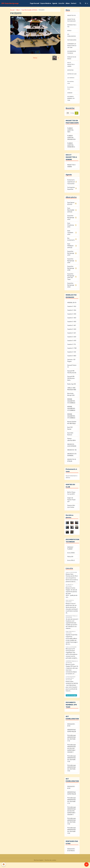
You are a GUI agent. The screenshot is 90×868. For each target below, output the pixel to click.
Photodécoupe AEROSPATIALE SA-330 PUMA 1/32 (72, 764)
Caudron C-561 (72, 339)
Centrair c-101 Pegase (71, 366)
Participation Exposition (72, 194)
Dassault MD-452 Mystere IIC (72, 377)
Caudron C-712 (71, 350)
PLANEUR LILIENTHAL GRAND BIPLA (71, 151)
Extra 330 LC (71, 566)
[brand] (10, 3)
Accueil (12, 10)
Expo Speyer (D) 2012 (72, 209)
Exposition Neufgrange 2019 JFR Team (72, 282)
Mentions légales (39, 866)
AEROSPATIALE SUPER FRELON (72, 736)
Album (68, 3)
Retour (35, 58)
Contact (74, 3)
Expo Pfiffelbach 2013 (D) (72, 251)
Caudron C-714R (72, 354)
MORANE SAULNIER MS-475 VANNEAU (71, 422)
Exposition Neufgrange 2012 (72, 223)
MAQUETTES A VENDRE (71, 171)
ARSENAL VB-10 (72, 308)
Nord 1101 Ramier (70, 434)
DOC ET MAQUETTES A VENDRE (71, 68)
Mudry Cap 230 (72, 390)
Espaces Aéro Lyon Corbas (71, 512)
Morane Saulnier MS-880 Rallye (72, 428)
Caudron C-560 (72, 335)
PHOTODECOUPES (72, 42)
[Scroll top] (86, 864)
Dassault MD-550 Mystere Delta (71, 384)
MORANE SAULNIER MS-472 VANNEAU (71, 407)
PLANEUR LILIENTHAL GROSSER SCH (71, 143)
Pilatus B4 (70, 562)
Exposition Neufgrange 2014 (72, 259)
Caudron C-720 (72, 358)
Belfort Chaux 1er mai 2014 (71, 499)
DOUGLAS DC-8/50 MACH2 (71, 855)
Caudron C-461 (72, 331)
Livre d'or (61, 3)
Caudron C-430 (72, 320)
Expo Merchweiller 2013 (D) (29, 10)
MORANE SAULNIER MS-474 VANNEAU (71, 414)
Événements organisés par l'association (72, 187)
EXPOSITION (71, 74)
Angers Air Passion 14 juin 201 (71, 505)
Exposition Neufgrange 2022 (72, 291)
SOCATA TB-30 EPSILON (72, 466)
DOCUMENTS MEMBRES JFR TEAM (71, 104)
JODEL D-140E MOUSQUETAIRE (72, 394)
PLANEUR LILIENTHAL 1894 (70, 136)
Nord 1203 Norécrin (70, 439)
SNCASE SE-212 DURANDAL (72, 460)
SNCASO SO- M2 (72, 456)
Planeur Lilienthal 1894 (71, 445)
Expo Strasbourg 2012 (72, 231)
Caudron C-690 (72, 346)
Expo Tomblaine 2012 (72, 238)
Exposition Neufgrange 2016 (72, 266)
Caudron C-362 (72, 312)
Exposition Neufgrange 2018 (72, 274)
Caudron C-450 (72, 327)
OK (77, 119)
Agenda (55, 3)
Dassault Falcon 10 (72, 372)
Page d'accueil (35, 3)
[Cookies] (4, 864)
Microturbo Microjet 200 (71, 400)
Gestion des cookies (50, 866)
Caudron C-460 (72, 323)
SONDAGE (70, 98)
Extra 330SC (71, 558)
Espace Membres (46, 3)
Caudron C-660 (72, 342)
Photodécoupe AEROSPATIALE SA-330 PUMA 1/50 (72, 774)
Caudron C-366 (72, 316)
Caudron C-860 (72, 361)
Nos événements (72, 245)
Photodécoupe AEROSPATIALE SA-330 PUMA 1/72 (72, 744)
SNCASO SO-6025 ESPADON (72, 451)
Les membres (71, 83)
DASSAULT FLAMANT (70, 554)
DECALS (70, 32)
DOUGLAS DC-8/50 (71, 731)
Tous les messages (71, 701)
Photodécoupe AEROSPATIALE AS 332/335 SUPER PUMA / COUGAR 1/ (72, 754)
